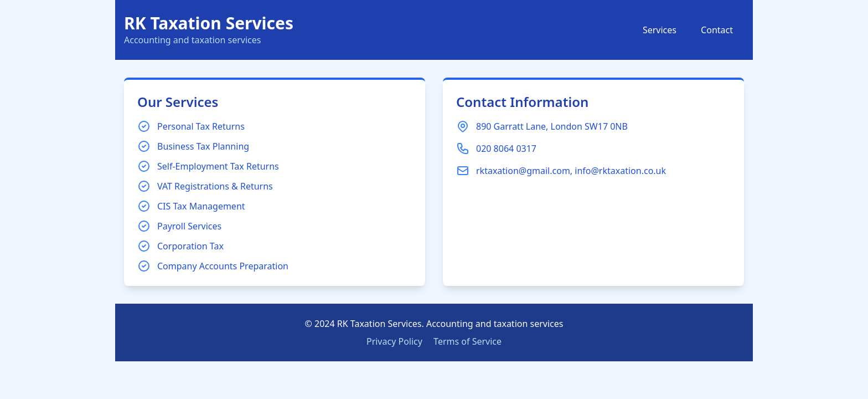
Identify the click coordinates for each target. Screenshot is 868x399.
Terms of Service (467, 341)
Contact (717, 30)
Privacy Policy (394, 341)
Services (660, 30)
